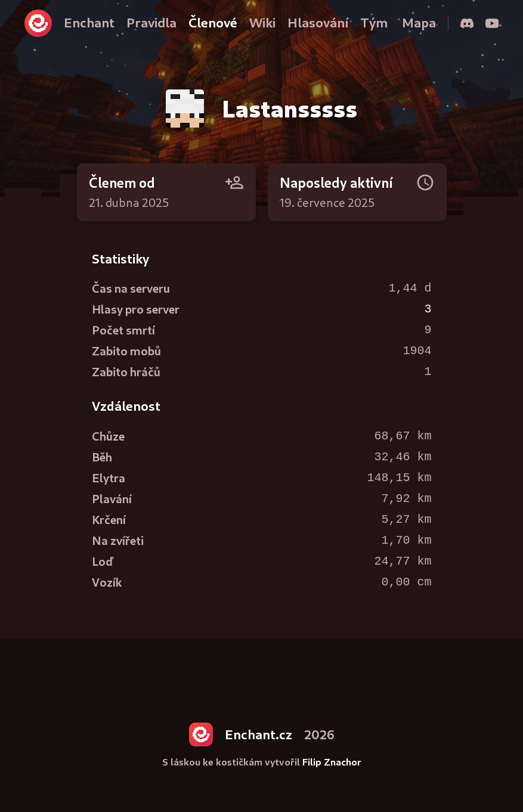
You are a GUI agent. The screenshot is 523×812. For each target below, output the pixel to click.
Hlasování (318, 23)
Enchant (89, 23)
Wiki (262, 23)
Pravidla (151, 23)
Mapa (419, 23)
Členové (213, 23)
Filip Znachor (332, 762)
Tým (374, 23)
